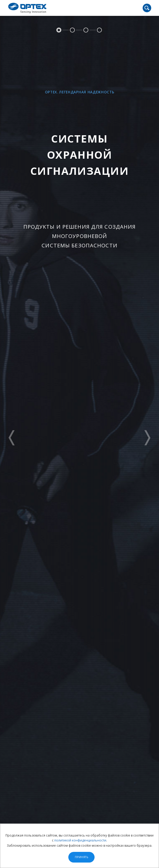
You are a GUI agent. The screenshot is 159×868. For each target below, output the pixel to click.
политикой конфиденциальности (80, 840)
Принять (82, 857)
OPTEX (27, 8)
